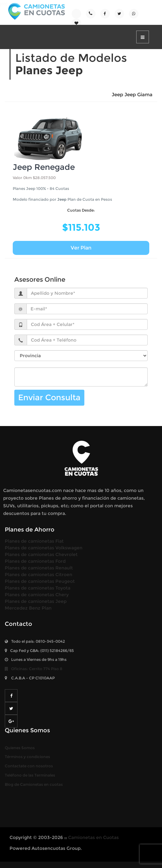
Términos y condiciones (27, 757)
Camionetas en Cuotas (93, 837)
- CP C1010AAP (30, 678)
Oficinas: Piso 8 (34, 669)
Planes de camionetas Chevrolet (41, 554)
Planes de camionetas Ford (35, 561)
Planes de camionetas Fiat (34, 541)
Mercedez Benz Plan (28, 608)
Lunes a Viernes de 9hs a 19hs (36, 659)
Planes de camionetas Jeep (36, 601)
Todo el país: (35, 641)
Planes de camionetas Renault (39, 568)
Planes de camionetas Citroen (39, 575)
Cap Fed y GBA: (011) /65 (39, 651)
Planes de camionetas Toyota (38, 588)
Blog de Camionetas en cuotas (34, 784)
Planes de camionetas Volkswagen (44, 548)
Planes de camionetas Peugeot (40, 581)
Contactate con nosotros (29, 766)
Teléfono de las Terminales (30, 775)
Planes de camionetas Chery (37, 595)
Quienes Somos (20, 748)
